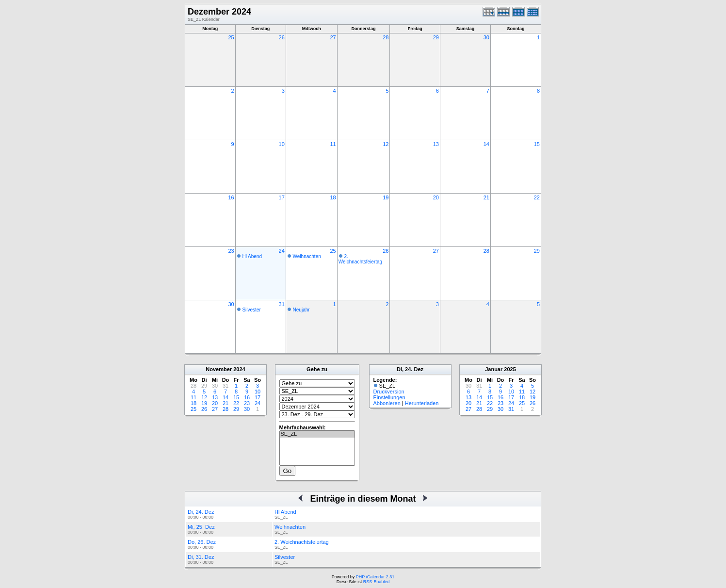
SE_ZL (317, 434)
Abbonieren (387, 403)
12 (386, 144)
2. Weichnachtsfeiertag (360, 259)
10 (282, 144)
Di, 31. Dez (201, 557)
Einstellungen (389, 397)
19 (386, 197)
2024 (239, 369)
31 (282, 304)
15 (537, 144)
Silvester (251, 310)
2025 (510, 369)
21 (486, 197)
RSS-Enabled (377, 582)
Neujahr (301, 310)
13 (436, 144)
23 (231, 251)
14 (486, 144)
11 (333, 144)
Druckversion (389, 392)
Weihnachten (307, 256)
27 (333, 37)
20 (436, 197)
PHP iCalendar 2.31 (375, 577)
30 (486, 37)
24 (282, 251)
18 (333, 197)
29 (436, 37)
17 (282, 197)
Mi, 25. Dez (201, 527)
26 (282, 37)
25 (231, 37)
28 (386, 37)
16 (231, 197)
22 (537, 197)
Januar (494, 369)
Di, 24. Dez (201, 512)
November (219, 369)
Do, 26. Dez (202, 542)
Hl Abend (252, 256)
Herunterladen (422, 403)
